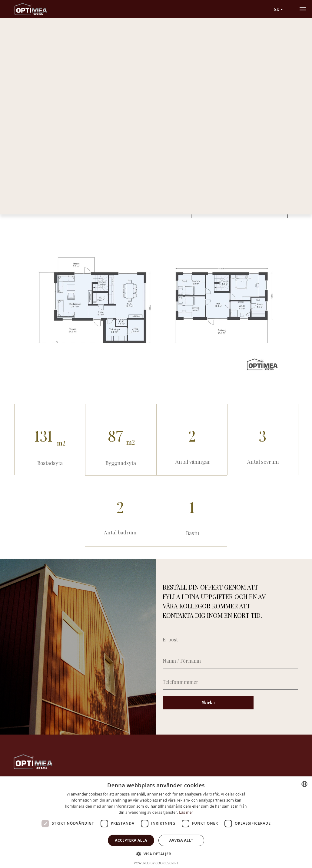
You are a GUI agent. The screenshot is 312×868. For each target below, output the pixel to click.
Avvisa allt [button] (181, 840)
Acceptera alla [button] (131, 840)
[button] (239, 211)
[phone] (230, 682)
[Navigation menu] (303, 9)
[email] (230, 640)
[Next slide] (171, 104)
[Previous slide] (20, 104)
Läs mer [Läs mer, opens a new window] (186, 812)
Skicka (208, 703)
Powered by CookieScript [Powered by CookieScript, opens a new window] (156, 863)
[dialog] (156, 822)
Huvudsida (27, 44)
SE (277, 9)
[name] (230, 661)
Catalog (53, 44)
